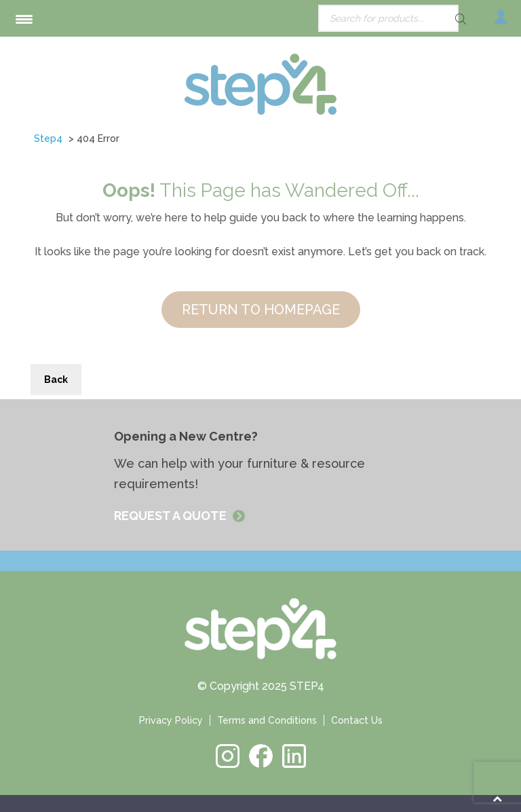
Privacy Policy (171, 720)
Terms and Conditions (267, 720)
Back (56, 380)
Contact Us (357, 720)
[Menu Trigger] (24, 19)
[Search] (437, 19)
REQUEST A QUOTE (172, 516)
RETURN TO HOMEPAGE (261, 310)
